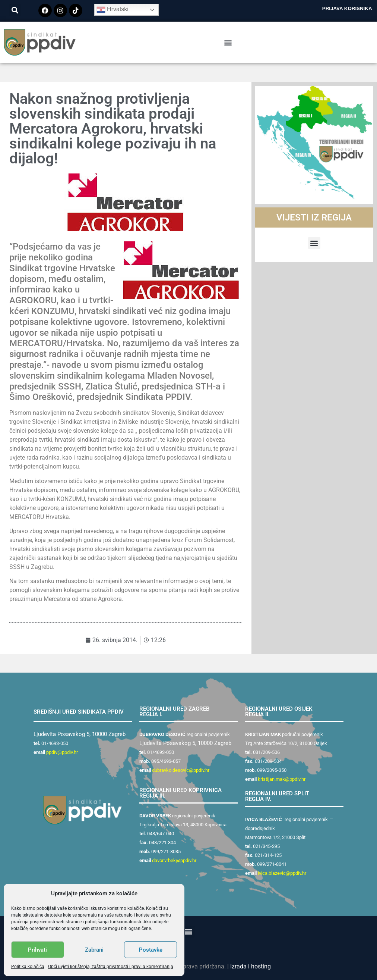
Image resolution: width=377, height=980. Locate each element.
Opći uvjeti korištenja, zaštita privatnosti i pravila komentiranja (111, 967)
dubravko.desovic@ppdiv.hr (181, 770)
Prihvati (37, 950)
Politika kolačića (28, 967)
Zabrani (94, 950)
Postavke (151, 950)
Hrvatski (113, 10)
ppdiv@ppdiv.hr (62, 752)
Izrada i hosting (251, 966)
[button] (15, 10)
